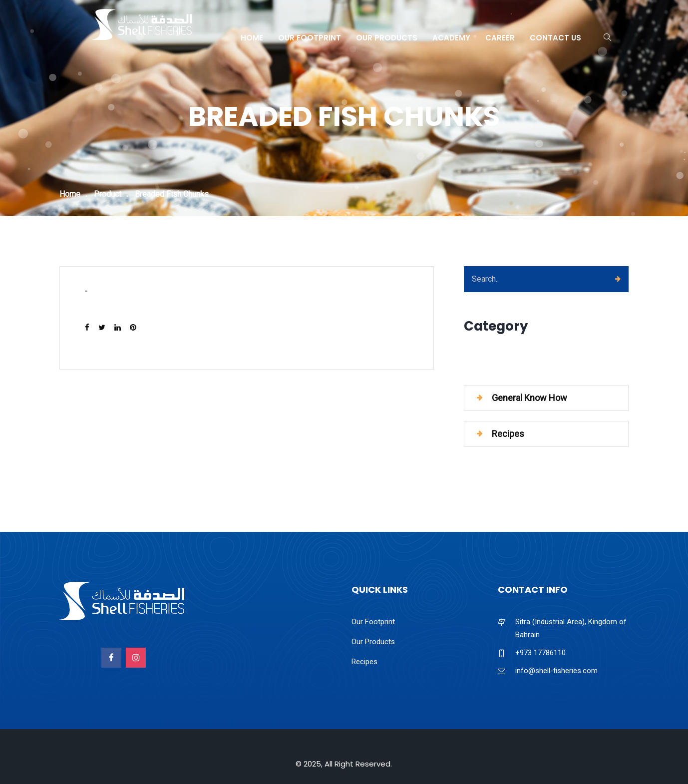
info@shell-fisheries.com (556, 671)
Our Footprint (310, 38)
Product (108, 194)
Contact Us (555, 38)
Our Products (387, 38)
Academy (451, 38)
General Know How (529, 398)
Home (252, 38)
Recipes (508, 434)
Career (500, 38)
